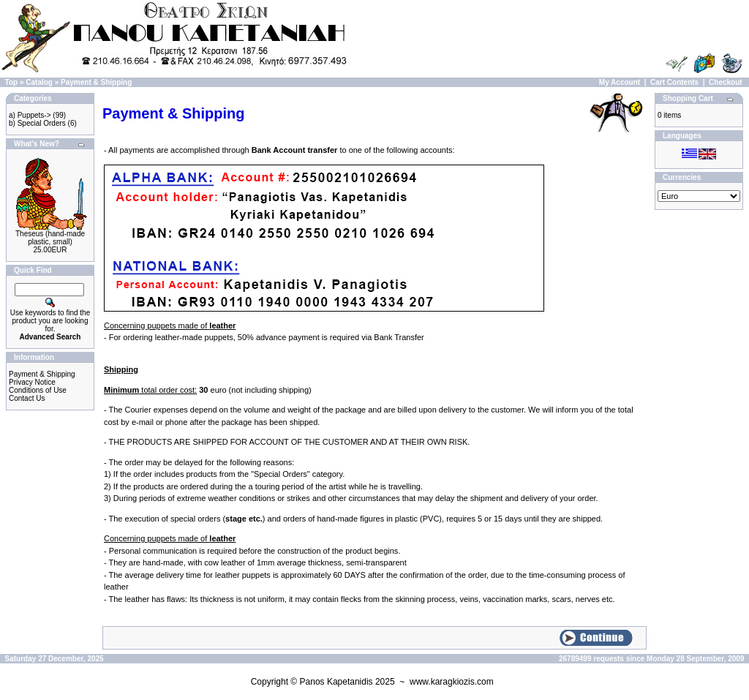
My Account (620, 82)
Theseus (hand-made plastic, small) (50, 238)
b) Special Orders (37, 123)
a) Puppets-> (30, 115)
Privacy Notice (32, 382)
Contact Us (27, 398)
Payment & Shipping (96, 82)
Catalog (39, 82)
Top (12, 82)
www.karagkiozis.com (452, 682)
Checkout (726, 82)
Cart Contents (674, 82)
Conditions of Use (38, 390)
